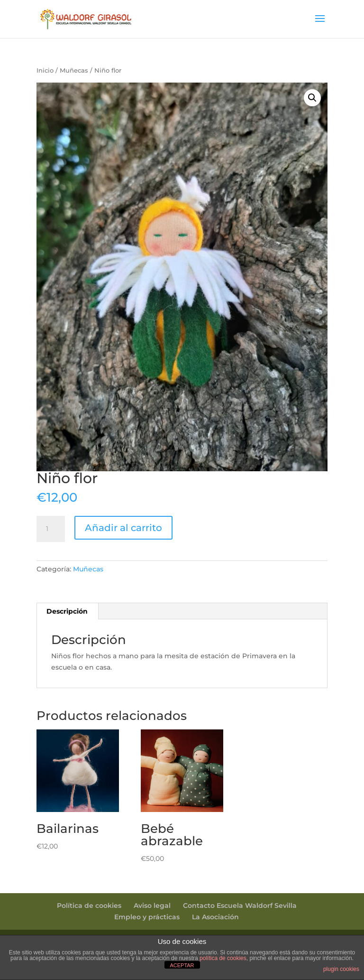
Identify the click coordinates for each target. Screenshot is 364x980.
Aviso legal (152, 905)
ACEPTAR (182, 965)
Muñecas (74, 70)
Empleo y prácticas (147, 917)
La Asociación (215, 917)
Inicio (45, 70)
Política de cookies (89, 905)
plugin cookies (341, 969)
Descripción (67, 611)
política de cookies (223, 958)
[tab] (67, 611)
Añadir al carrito (123, 528)
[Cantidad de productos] (51, 529)
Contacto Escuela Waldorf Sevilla (240, 905)
